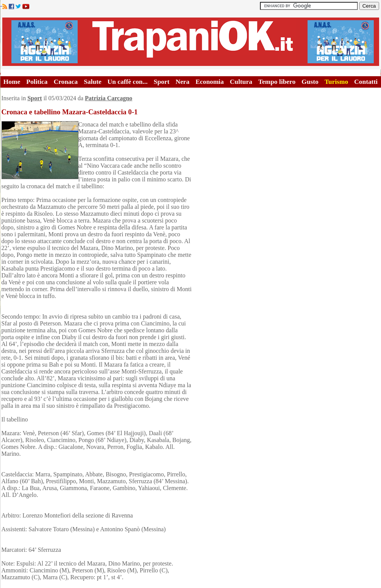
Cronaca (66, 82)
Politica (37, 82)
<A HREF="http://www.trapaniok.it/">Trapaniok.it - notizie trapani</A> (191, 42)
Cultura (241, 82)
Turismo (336, 82)
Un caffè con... (127, 82)
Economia (210, 82)
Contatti (366, 82)
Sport (162, 82)
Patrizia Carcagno (109, 98)
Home (12, 82)
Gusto (310, 82)
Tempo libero (277, 82)
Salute (92, 82)
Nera (183, 82)
